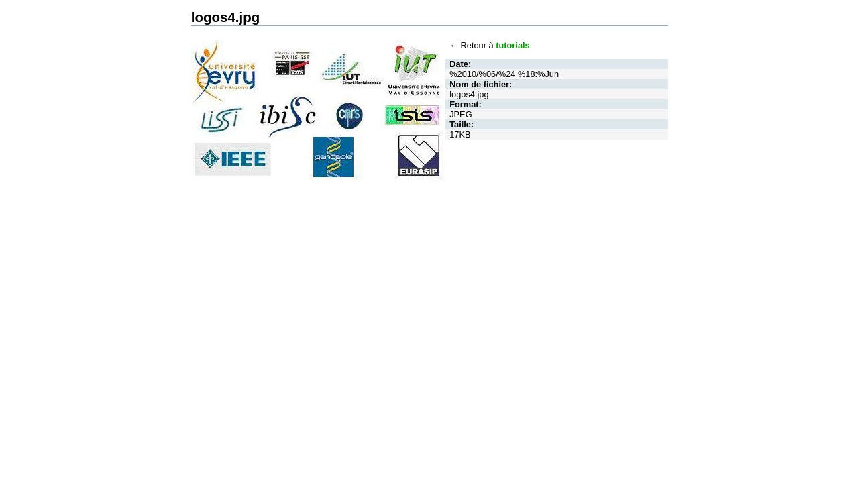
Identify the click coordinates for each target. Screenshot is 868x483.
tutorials (512, 45)
